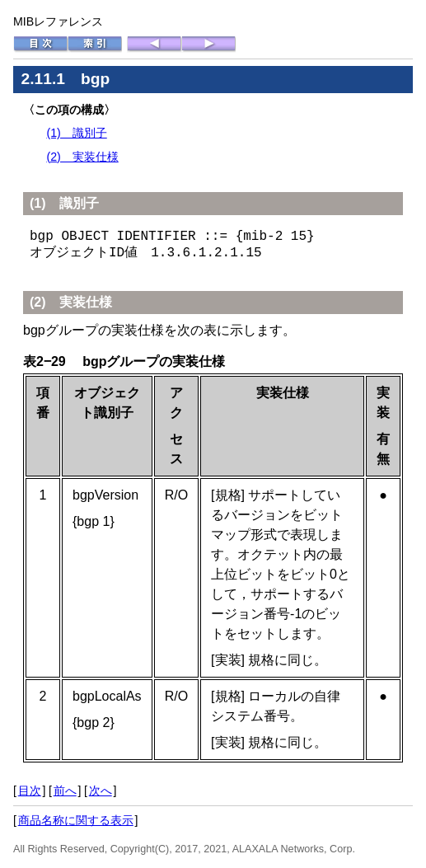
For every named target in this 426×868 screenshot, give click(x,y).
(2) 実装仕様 (82, 157)
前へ (65, 791)
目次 (30, 791)
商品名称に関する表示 (76, 820)
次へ (101, 791)
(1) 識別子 (76, 133)
